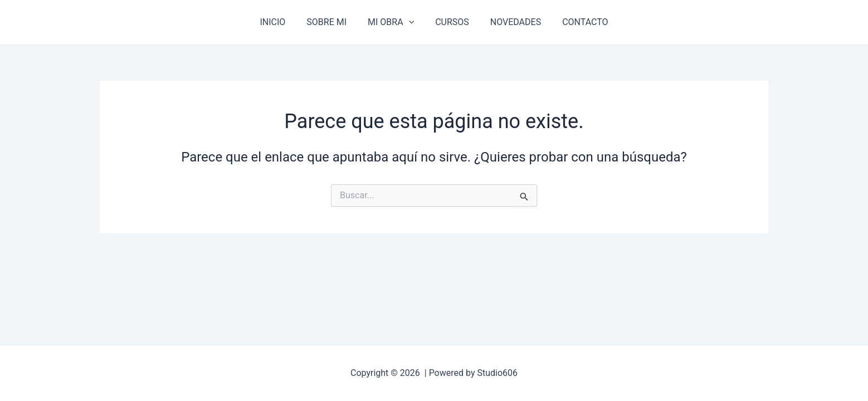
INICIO (281, 22)
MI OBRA (392, 22)
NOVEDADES (511, 22)
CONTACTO (577, 22)
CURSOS (450, 22)
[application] (411, 22)
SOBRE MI (331, 22)
